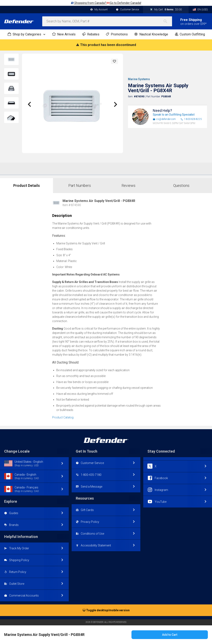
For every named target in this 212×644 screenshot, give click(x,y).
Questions (181, 185)
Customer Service (127, 10)
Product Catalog (63, 417)
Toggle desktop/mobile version (106, 610)
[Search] (167, 21)
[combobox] (107, 21)
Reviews (128, 185)
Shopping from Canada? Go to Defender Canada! (106, 3)
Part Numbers (80, 185)
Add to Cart (170, 635)
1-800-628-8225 (191, 119)
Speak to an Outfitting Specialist (174, 115)
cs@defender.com (164, 119)
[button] (114, 61)
